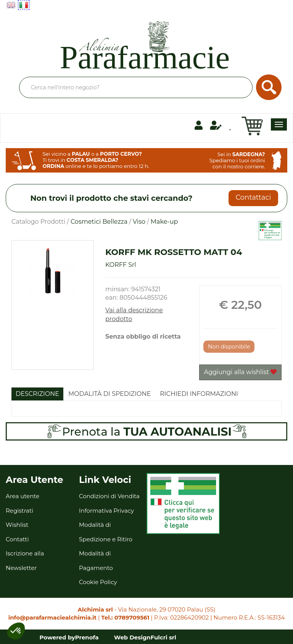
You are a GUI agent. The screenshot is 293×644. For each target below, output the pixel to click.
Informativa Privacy (106, 511)
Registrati (19, 511)
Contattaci (253, 197)
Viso (139, 222)
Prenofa (87, 637)
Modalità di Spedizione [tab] (109, 394)
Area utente (23, 496)
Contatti (17, 539)
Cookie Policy (98, 582)
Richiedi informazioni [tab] (199, 394)
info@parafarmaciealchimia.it (52, 617)
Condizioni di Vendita (109, 496)
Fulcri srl (163, 637)
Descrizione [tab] (37, 394)
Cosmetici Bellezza (99, 222)
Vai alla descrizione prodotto (134, 315)
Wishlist (17, 525)
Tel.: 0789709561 (125, 617)
